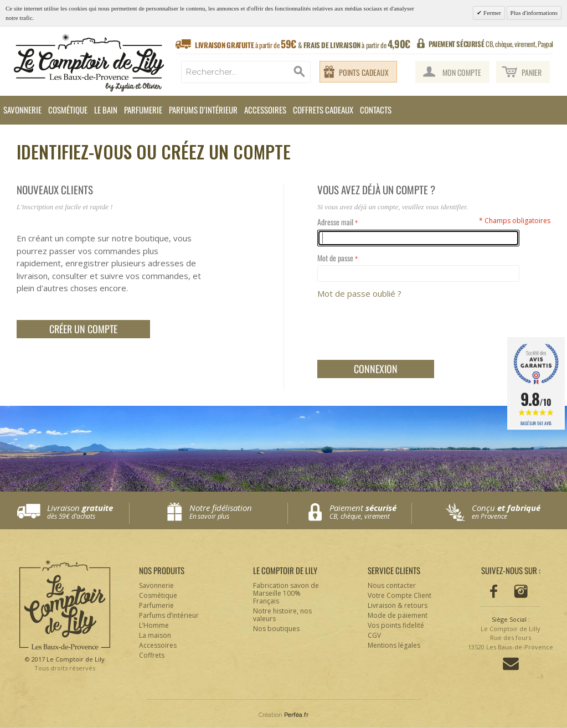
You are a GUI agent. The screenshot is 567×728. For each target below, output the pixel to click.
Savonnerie (22, 110)
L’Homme (154, 625)
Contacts (376, 110)
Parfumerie (143, 110)
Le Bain (106, 110)
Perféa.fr (296, 715)
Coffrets (152, 655)
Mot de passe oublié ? (359, 293)
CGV (374, 635)
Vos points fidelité (396, 625)
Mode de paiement (398, 615)
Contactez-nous (511, 664)
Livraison (88, 512)
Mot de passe (335, 258)
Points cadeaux (364, 72)
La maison (155, 635)
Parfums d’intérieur (203, 110)
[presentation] (401, 327)
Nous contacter (392, 585)
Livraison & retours (398, 605)
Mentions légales (394, 645)
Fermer (491, 13)
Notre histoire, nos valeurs (282, 615)
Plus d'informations (534, 13)
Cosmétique (68, 110)
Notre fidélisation (236, 512)
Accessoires (265, 110)
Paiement (370, 512)
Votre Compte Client (400, 595)
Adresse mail (335, 222)
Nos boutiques (276, 629)
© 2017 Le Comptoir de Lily (65, 664)
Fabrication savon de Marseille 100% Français (286, 593)
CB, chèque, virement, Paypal (491, 44)
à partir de (303, 44)
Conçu (513, 512)
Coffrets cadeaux (323, 110)
